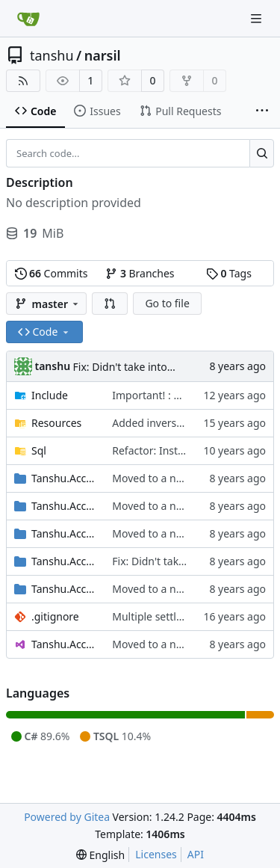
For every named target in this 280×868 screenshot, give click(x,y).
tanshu (52, 55)
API (196, 854)
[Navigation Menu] (258, 18)
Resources (56, 423)
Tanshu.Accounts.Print (64, 561)
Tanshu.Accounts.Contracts (64, 478)
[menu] (100, 855)
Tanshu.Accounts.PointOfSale (64, 533)
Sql (39, 450)
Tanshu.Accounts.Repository (64, 589)
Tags (229, 273)
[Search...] (262, 153)
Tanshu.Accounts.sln (64, 644)
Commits (52, 273)
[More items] (262, 111)
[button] (110, 304)
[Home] (28, 19)
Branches (140, 273)
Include (50, 395)
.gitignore (55, 616)
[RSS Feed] (23, 81)
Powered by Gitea (67, 817)
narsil (103, 55)
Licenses (156, 854)
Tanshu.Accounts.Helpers (64, 506)
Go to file (167, 303)
